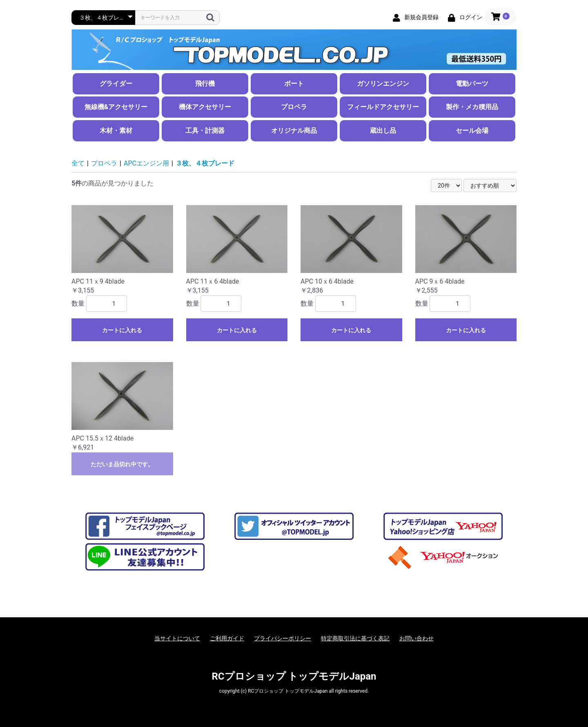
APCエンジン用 (146, 163)
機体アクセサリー (205, 107)
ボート (294, 84)
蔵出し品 (383, 131)
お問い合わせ (416, 638)
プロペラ (294, 107)
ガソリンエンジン (383, 84)
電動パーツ (472, 84)
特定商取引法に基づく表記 (355, 638)
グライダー (116, 84)
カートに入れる (122, 330)
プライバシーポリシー (283, 638)
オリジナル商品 (294, 131)
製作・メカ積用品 (472, 107)
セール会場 (472, 131)
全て (78, 163)
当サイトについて (177, 638)
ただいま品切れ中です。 (122, 464)
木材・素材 (116, 131)
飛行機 (205, 84)
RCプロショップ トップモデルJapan (294, 676)
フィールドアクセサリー (383, 107)
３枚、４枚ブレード (205, 163)
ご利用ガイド (227, 638)
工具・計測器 (205, 131)
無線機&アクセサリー (116, 107)
